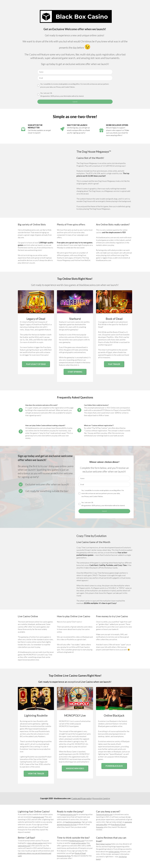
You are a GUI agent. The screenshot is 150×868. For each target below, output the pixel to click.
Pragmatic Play (82, 166)
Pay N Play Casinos (100, 428)
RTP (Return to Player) (110, 410)
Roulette (71, 639)
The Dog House (95, 191)
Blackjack (86, 637)
